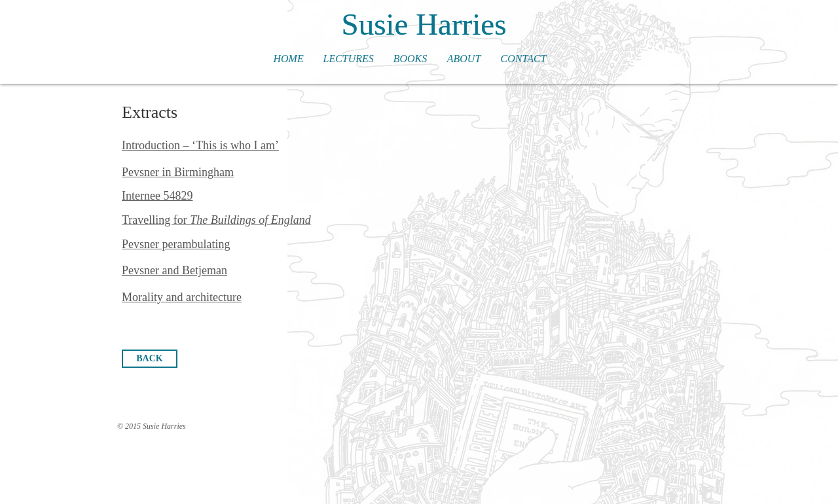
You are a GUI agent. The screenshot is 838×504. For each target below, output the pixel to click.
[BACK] (150, 359)
